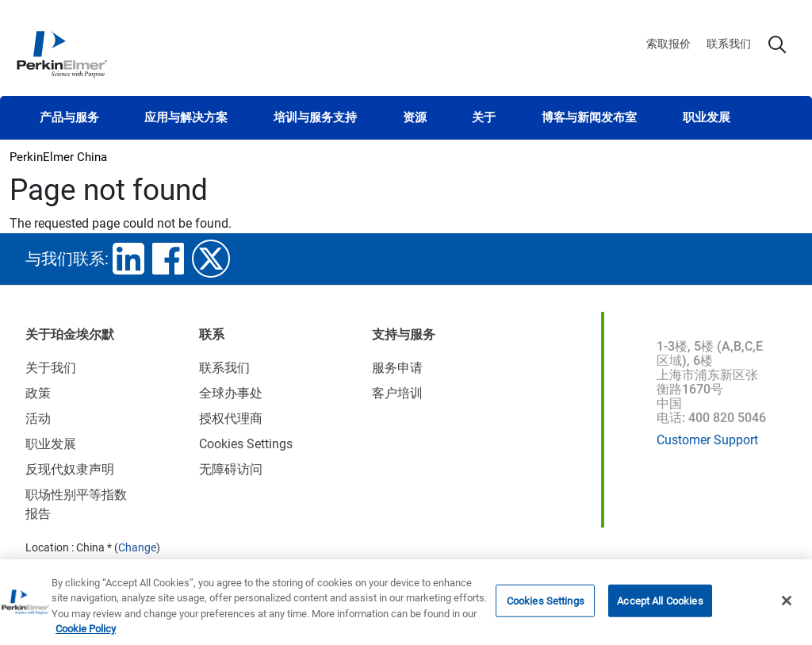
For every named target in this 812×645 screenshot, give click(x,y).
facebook (168, 259)
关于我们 (51, 368)
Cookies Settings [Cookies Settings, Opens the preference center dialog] (546, 604)
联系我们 (729, 44)
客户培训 (397, 393)
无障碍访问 (231, 469)
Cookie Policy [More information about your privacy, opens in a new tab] (86, 633)
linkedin (128, 259)
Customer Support (707, 440)
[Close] (787, 604)
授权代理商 (231, 418)
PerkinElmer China (58, 157)
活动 (38, 418)
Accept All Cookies (660, 604)
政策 (38, 393)
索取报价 (668, 44)
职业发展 (707, 117)
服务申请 (397, 368)
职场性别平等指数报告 (76, 504)
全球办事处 (231, 393)
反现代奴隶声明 (70, 469)
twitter (211, 259)
